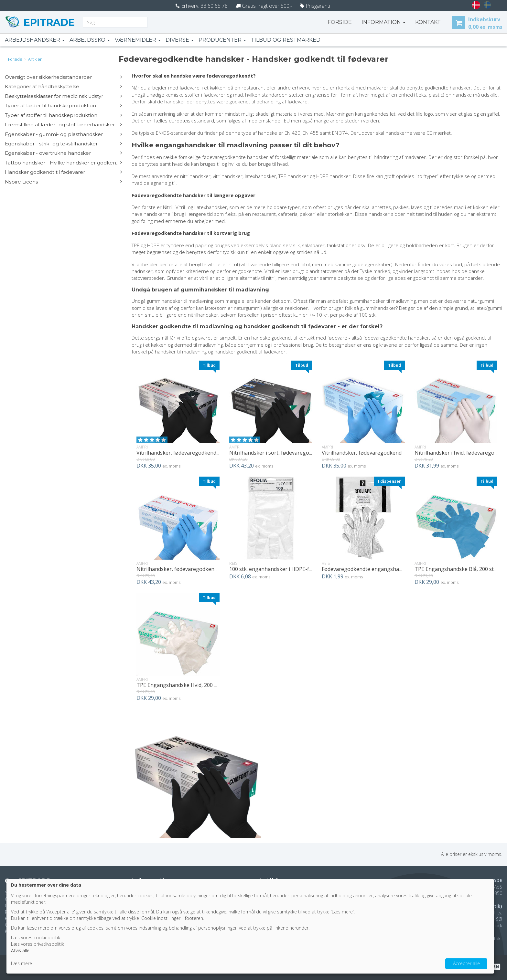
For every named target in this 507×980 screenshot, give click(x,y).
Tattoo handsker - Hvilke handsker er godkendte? (63, 163)
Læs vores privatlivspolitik (38, 944)
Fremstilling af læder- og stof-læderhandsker (63, 125)
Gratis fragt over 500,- (264, 6)
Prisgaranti (315, 6)
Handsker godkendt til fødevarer (63, 172)
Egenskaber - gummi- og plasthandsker (63, 134)
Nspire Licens (63, 182)
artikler (35, 59)
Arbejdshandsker (35, 40)
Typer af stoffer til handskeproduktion (63, 115)
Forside (340, 22)
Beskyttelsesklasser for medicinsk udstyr (63, 96)
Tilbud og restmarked (286, 40)
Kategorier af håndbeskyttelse (63, 86)
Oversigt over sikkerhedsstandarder (63, 77)
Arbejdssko (90, 40)
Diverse (180, 40)
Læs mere (22, 963)
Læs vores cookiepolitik (36, 938)
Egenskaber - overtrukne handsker (63, 153)
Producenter (222, 40)
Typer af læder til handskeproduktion (63, 105)
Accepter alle (466, 963)
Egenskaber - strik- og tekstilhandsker (63, 144)
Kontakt (494, 938)
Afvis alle (20, 950)
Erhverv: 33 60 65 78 (202, 6)
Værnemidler (138, 40)
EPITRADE (48, 22)
